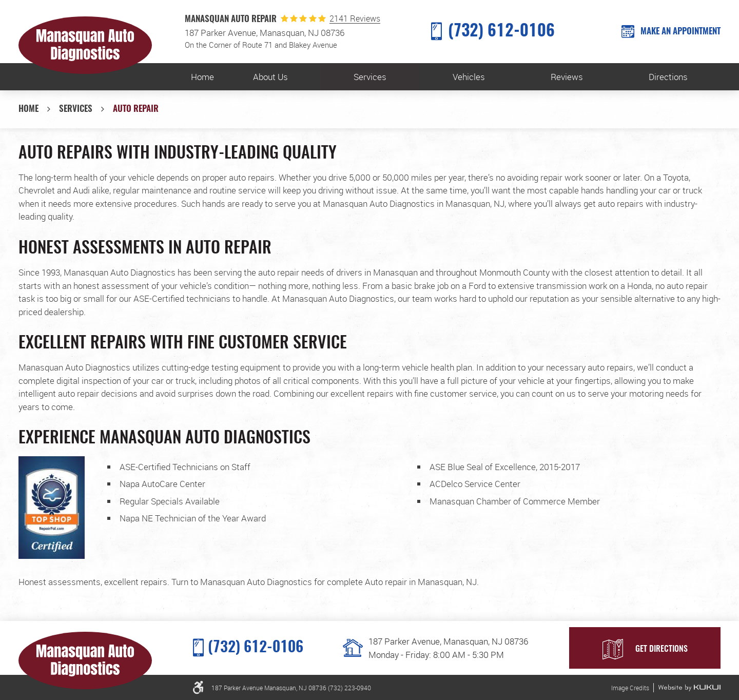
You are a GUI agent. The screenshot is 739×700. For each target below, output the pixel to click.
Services (370, 77)
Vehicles (469, 77)
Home (202, 77)
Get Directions (662, 649)
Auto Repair (136, 109)
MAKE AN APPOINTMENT (680, 32)
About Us (270, 77)
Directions (668, 77)
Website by (689, 688)
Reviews (567, 77)
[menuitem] (202, 77)
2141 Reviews (355, 19)
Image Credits (630, 688)
